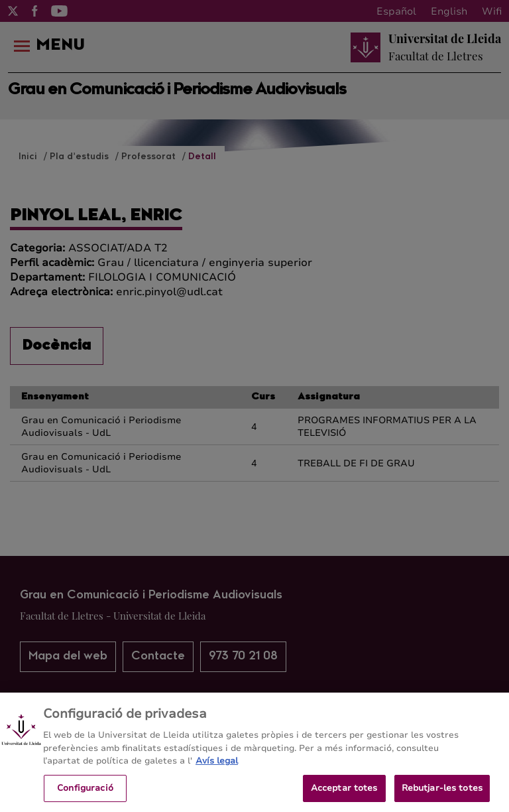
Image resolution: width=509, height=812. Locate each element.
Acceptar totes (344, 793)
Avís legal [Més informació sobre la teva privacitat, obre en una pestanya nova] (217, 766)
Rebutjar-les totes (442, 793)
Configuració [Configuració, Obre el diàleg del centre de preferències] (85, 793)
